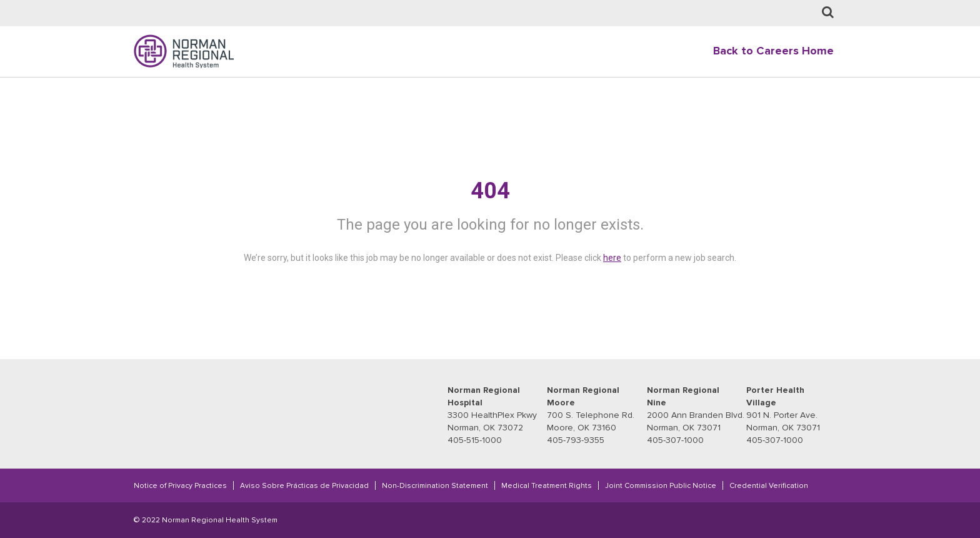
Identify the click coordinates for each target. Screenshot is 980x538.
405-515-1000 (475, 440)
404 (490, 191)
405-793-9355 (576, 440)
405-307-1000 (675, 440)
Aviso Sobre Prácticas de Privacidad (304, 485)
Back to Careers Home (773, 51)
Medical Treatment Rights (547, 485)
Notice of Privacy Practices (180, 485)
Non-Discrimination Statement (435, 485)
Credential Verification (769, 485)
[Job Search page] (828, 13)
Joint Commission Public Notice (661, 485)
